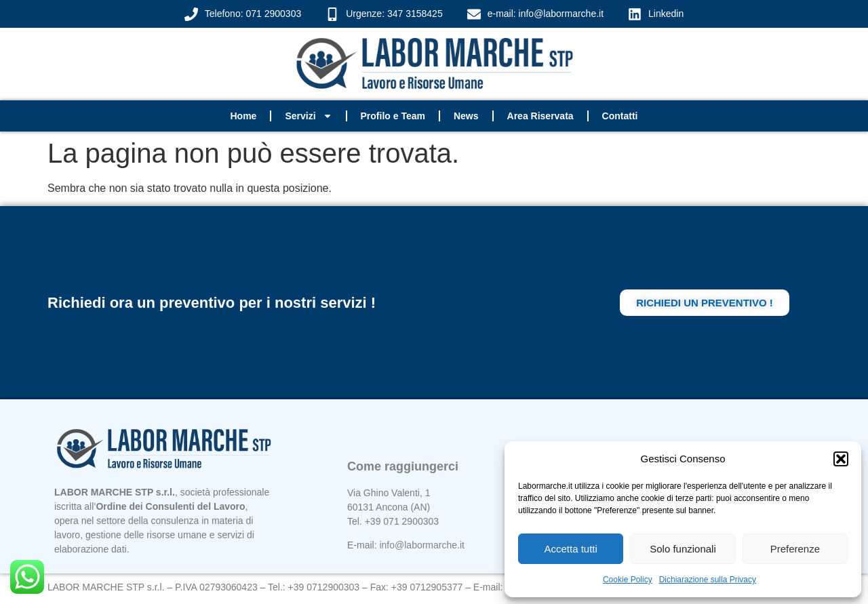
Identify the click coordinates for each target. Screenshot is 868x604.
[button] (841, 459)
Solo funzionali (683, 549)
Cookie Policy (628, 580)
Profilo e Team (393, 116)
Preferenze (795, 549)
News (466, 116)
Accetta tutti (570, 549)
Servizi (308, 116)
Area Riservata (540, 116)
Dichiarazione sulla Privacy (708, 580)
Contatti (620, 116)
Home (243, 116)
